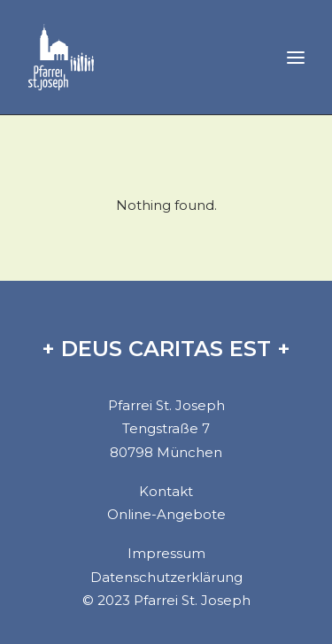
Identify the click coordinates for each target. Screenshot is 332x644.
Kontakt (166, 491)
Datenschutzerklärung (166, 577)
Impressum (166, 553)
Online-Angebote (166, 514)
